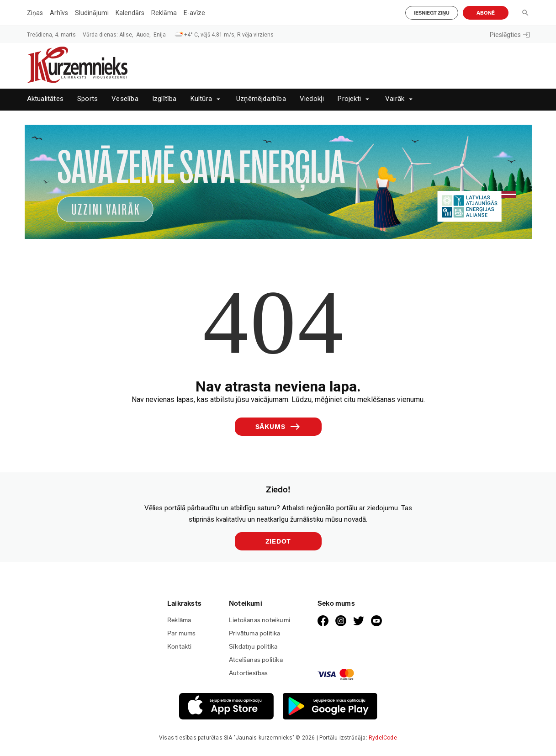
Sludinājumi (92, 13)
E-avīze (194, 13)
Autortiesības (249, 673)
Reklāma (164, 13)
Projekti (349, 99)
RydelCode (383, 738)
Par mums (182, 633)
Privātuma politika (255, 633)
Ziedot (278, 542)
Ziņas (35, 13)
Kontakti (180, 647)
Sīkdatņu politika (253, 647)
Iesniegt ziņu (432, 13)
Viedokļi (312, 99)
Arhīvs (59, 13)
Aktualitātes (45, 99)
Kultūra (201, 99)
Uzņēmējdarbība (261, 99)
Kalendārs (130, 13)
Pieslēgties (510, 35)
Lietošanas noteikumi (259, 620)
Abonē (486, 13)
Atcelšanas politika (256, 660)
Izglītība (164, 99)
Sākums (278, 427)
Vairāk (395, 99)
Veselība (125, 99)
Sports (87, 99)
